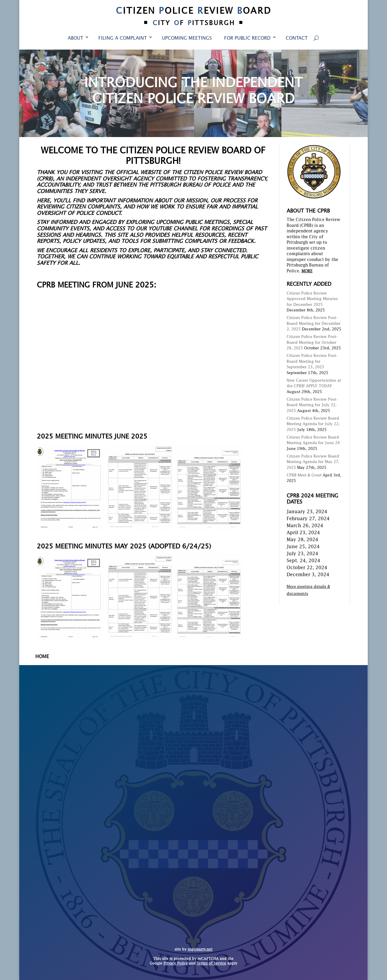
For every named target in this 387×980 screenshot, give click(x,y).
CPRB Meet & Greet (304, 475)
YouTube (160, 229)
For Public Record (247, 38)
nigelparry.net (200, 950)
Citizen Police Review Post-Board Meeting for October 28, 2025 (312, 343)
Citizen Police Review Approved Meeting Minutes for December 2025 (312, 299)
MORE (307, 271)
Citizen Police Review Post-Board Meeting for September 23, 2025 (312, 362)
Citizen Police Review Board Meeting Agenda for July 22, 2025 (313, 424)
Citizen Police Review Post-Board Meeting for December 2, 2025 (314, 324)
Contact (297, 38)
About (75, 38)
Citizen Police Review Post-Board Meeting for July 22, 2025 (312, 405)
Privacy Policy (176, 964)
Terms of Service (211, 964)
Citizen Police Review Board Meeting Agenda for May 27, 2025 (313, 462)
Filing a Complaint (123, 38)
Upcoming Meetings (187, 38)
